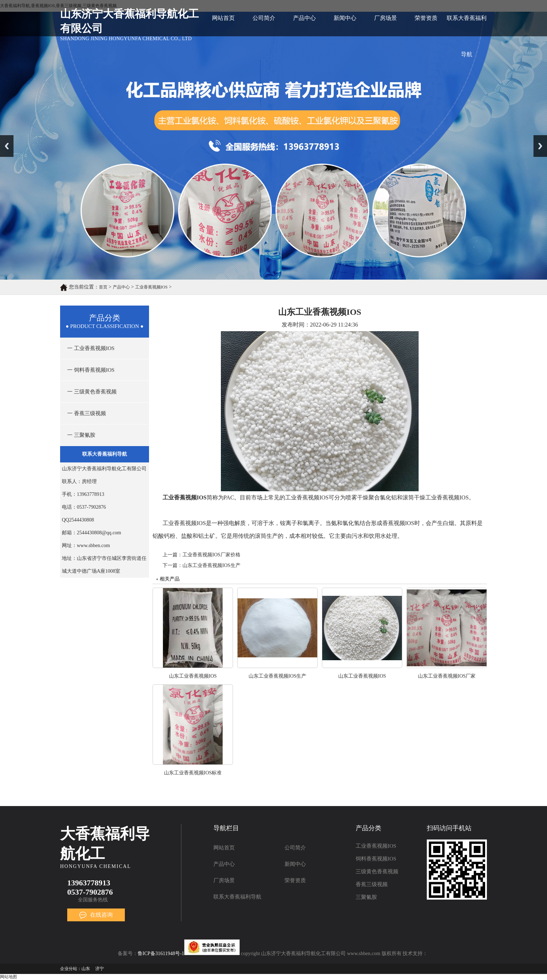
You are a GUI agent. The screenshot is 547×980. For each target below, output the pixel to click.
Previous (7, 146)
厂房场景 (386, 18)
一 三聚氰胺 (81, 435)
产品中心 (304, 18)
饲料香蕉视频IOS (376, 859)
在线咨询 (96, 915)
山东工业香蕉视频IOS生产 (211, 565)
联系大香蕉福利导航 (467, 26)
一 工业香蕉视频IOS (91, 348)
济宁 (100, 969)
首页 (103, 287)
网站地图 (9, 977)
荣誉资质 (426, 18)
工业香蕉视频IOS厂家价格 (211, 555)
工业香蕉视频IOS (151, 287)
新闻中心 (345, 18)
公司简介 (264, 18)
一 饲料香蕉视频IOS (91, 370)
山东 (86, 969)
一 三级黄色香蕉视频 (92, 392)
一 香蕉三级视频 (87, 413)
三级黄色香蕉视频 (377, 872)
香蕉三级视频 (372, 884)
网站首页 (223, 18)
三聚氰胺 (366, 897)
